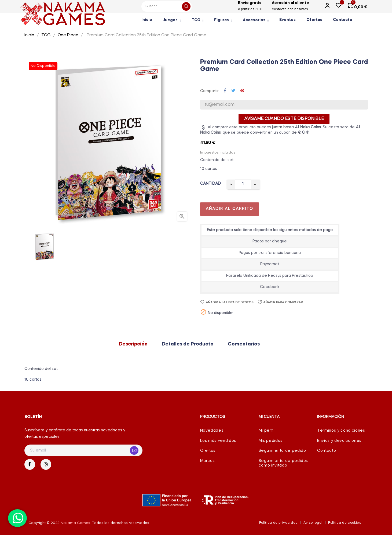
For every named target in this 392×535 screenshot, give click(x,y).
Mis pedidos (271, 441)
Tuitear (233, 91)
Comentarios (244, 344)
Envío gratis (250, 3)
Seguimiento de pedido (282, 451)
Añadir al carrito (230, 209)
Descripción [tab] (133, 344)
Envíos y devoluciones (339, 441)
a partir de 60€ (250, 9)
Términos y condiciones (341, 431)
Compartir (225, 91)
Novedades (212, 431)
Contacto (327, 451)
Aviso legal (313, 523)
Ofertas (208, 451)
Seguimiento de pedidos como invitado (283, 463)
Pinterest (242, 91)
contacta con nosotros (290, 9)
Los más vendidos (218, 441)
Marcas (208, 461)
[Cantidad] (243, 184)
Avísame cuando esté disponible (284, 119)
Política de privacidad (279, 523)
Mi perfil (267, 431)
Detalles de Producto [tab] (188, 344)
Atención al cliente (290, 3)
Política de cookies (345, 523)
